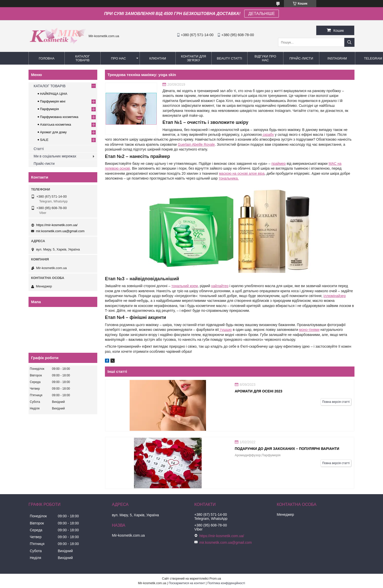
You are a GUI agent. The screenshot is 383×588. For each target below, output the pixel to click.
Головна (47, 58)
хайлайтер (220, 286)
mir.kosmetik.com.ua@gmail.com (60, 231)
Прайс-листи (301, 58)
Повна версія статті (336, 402)
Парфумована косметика (59, 117)
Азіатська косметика (56, 124)
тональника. (229, 178)
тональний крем (185, 286)
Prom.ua (215, 579)
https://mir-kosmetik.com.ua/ (57, 225)
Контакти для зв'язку (194, 58)
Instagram (337, 58)
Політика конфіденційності (226, 583)
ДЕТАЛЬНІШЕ (262, 14)
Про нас (119, 58)
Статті (39, 149)
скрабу (268, 135)
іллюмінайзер (335, 296)
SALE (44, 140)
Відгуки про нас (265, 58)
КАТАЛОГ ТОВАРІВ (82, 58)
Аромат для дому (53, 132)
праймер (279, 164)
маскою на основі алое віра (242, 173)
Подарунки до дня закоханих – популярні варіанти (287, 449)
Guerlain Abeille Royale (196, 144)
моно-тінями (309, 330)
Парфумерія (49, 109)
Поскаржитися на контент (187, 583)
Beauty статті (229, 58)
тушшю (225, 330)
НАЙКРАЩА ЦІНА (54, 94)
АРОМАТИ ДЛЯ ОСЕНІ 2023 (259, 391)
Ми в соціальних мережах (55, 156)
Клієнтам (158, 58)
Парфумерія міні (53, 101)
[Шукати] (349, 42)
